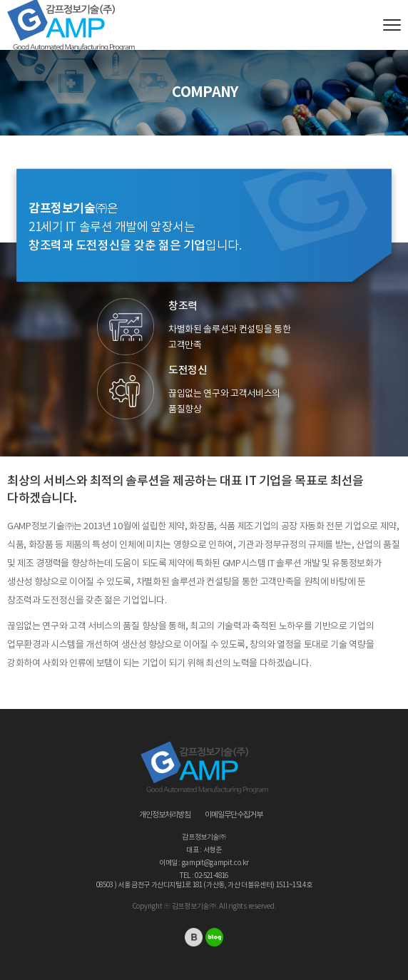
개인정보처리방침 (165, 815)
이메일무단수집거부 (234, 815)
